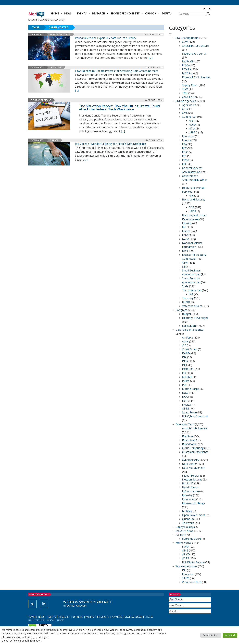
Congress (181, 310)
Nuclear (187, 405)
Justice (186, 231)
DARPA (186, 353)
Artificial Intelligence (60, 34)
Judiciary (181, 535)
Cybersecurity (191, 460)
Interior (187, 223)
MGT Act (187, 73)
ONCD (186, 554)
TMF (185, 93)
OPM (185, 263)
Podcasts (103, 617)
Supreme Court (192, 539)
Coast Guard (190, 349)
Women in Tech (192, 582)
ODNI (186, 409)
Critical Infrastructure (195, 46)
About (31, 620)
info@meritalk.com (75, 606)
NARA (186, 547)
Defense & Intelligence (189, 330)
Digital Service (191, 476)
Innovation (189, 499)
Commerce (189, 117)
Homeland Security (194, 199)
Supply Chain (190, 85)
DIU (184, 365)
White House (183, 543)
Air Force (188, 338)
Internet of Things (194, 503)
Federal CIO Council (194, 54)
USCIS (192, 211)
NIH (191, 196)
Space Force (189, 412)
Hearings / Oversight (195, 318)
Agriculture (189, 105)
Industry (187, 495)
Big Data (54, 140)
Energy (186, 140)
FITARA (187, 69)
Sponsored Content (125, 13)
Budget (187, 314)
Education (188, 136)
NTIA (192, 129)
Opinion (151, 13)
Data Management (194, 468)
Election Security (192, 480)
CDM (185, 42)
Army (185, 341)
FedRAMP (188, 61)
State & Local (133, 617)
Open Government (194, 515)
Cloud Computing (193, 448)
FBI (184, 373)
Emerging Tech (37, 34)
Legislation (189, 326)
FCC (184, 148)
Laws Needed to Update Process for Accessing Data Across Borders (117, 71)
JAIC (185, 385)
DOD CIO (188, 369)
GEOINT (187, 377)
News (68, 13)
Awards (117, 617)
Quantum (188, 519)
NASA (186, 239)
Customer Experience (195, 452)
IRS (184, 227)
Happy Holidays (185, 527)
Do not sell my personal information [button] (21, 641)
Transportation (192, 290)
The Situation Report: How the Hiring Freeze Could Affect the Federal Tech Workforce (119, 108)
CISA (191, 207)
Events (82, 13)
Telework (188, 523)
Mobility (187, 511)
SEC (184, 267)
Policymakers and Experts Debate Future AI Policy (106, 38)
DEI (184, 570)
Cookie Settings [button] (211, 635)
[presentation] (194, 621)
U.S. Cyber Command (195, 416)
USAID (186, 302)
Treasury (188, 298)
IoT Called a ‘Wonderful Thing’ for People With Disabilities (111, 144)
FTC (184, 164)
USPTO (193, 132)
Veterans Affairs (192, 306)
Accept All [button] (230, 635)
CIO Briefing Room (187, 38)
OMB (185, 550)
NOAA (192, 125)
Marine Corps (191, 389)
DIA (184, 357)
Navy (185, 393)
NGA (185, 397)
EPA (184, 144)
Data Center (56, 67)
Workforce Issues (186, 566)
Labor (186, 235)
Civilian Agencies (186, 101)
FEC (184, 156)
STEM (186, 578)
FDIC (185, 152)
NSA (185, 401)
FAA (191, 294)
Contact (51, 620)
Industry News (184, 531)
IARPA (186, 381)
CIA (184, 345)
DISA (185, 361)
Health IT (188, 483)
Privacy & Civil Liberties (196, 77)
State (185, 286)
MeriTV (167, 13)
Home (55, 13)
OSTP (186, 558)
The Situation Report (41, 100)
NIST (192, 121)
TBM (185, 89)
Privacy (60, 620)
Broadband (189, 444)
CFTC (185, 109)
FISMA (186, 65)
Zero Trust (189, 97)
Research (99, 13)
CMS (185, 113)
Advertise (40, 620)
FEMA (186, 160)
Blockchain (189, 440)
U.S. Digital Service (193, 562)
